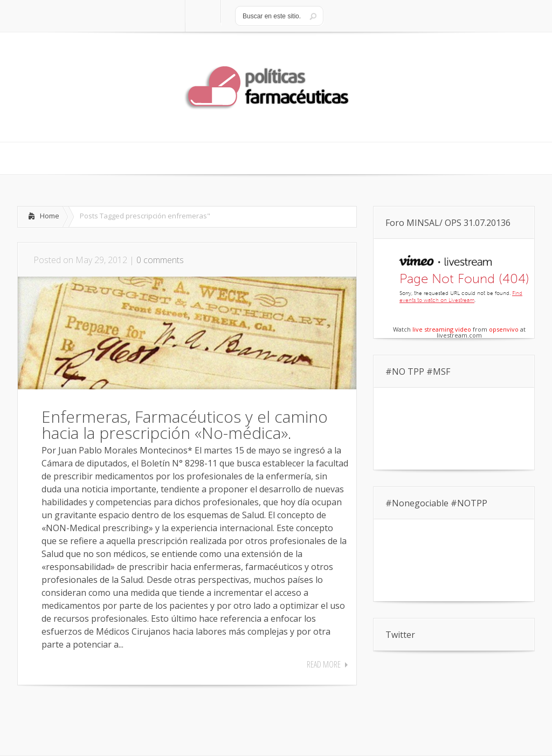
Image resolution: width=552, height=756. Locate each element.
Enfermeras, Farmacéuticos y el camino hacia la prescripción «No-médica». (185, 425)
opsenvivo (504, 329)
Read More (324, 664)
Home (50, 216)
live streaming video (442, 329)
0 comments (160, 260)
